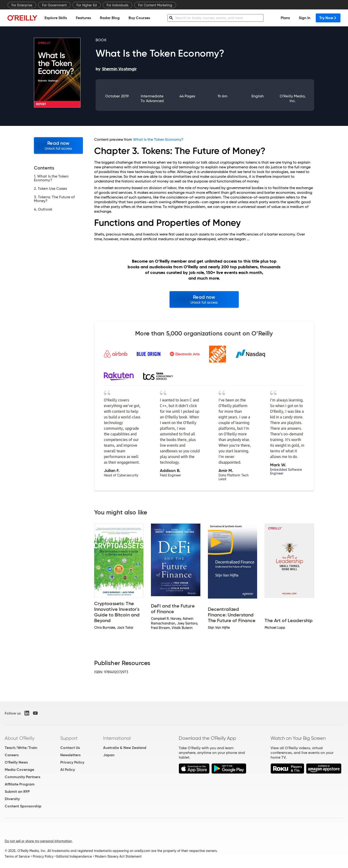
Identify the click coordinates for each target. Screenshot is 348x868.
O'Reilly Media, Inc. (293, 98)
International (117, 738)
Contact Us (70, 748)
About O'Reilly (20, 738)
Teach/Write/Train (21, 748)
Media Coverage (19, 770)
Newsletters (70, 755)
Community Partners (22, 777)
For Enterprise (22, 5)
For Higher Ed (87, 5)
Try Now (328, 18)
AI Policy (68, 770)
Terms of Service (17, 856)
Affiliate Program (20, 784)
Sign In (305, 18)
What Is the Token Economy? (158, 139)
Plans (285, 18)
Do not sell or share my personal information (38, 841)
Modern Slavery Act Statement (118, 856)
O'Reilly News (16, 762)
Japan (109, 755)
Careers (12, 755)
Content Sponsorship (23, 806)
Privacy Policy (72, 762)
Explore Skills (56, 18)
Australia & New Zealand (125, 748)
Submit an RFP (17, 792)
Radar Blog (110, 18)
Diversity (12, 799)
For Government (54, 5)
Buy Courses (139, 18)
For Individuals (117, 5)
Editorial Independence (74, 856)
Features (83, 18)
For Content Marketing (155, 5)
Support (69, 738)
